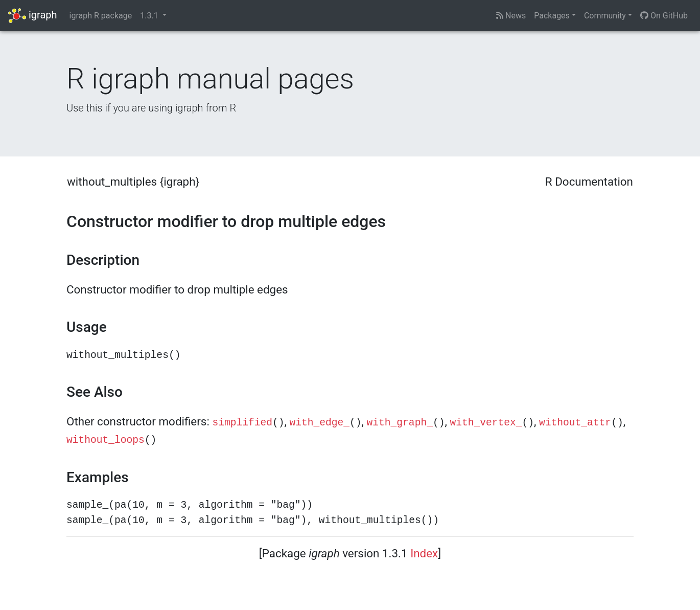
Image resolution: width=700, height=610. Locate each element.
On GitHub (664, 16)
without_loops (106, 440)
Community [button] (605, 16)
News (511, 16)
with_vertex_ (486, 423)
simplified (242, 423)
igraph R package (101, 16)
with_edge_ (319, 423)
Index (424, 553)
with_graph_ (400, 423)
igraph (33, 16)
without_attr (575, 423)
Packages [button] (552, 16)
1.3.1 (150, 16)
